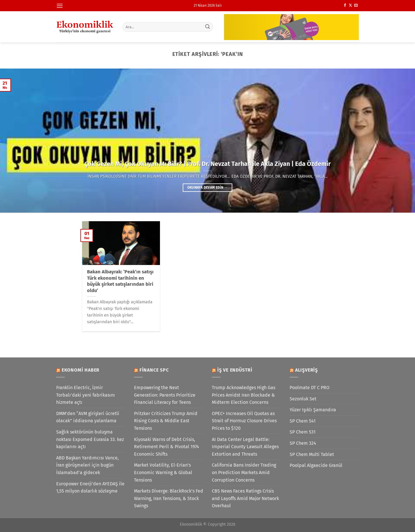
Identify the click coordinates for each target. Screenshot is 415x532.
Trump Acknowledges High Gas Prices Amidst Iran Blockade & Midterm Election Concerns (244, 395)
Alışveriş (306, 370)
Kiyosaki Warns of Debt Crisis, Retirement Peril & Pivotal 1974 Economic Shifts (167, 447)
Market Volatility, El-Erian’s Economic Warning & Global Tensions (163, 472)
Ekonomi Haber (81, 370)
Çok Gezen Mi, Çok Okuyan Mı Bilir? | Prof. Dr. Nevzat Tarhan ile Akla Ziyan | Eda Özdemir (208, 164)
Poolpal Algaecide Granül (316, 465)
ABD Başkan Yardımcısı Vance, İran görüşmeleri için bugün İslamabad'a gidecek (87, 465)
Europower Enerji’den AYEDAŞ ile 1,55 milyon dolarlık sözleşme (90, 487)
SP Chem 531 (303, 432)
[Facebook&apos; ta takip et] (345, 5)
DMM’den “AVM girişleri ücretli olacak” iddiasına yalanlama (88, 417)
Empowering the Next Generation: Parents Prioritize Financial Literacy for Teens (165, 395)
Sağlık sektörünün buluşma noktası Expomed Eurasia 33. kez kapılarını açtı (90, 439)
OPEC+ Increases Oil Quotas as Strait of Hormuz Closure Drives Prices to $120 (244, 421)
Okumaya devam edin (207, 188)
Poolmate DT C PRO (310, 388)
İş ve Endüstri (235, 370)
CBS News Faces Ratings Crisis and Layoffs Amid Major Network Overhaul (245, 498)
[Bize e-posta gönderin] (356, 5)
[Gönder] (208, 27)
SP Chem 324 (303, 443)
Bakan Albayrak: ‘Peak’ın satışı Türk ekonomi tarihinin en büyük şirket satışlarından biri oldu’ (120, 281)
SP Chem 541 (303, 421)
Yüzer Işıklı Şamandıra (313, 410)
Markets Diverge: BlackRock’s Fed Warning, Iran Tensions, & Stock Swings (169, 498)
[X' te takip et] (350, 5)
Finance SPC (154, 370)
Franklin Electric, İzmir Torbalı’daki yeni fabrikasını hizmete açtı (86, 395)
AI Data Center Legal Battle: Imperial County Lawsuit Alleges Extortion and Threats (245, 447)
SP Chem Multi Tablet (312, 454)
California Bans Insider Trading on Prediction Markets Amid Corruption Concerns (244, 472)
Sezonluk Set (303, 399)
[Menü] (60, 6)
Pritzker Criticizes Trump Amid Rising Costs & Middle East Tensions (166, 421)
